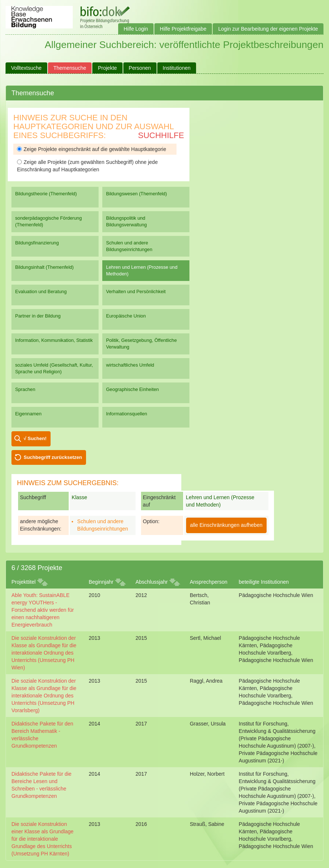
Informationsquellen (126, 414)
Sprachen (25, 389)
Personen (140, 68)
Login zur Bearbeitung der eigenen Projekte (268, 29)
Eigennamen (28, 414)
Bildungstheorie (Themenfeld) (46, 194)
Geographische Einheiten (132, 389)
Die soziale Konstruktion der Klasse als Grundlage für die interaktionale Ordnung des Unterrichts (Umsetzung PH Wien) (44, 653)
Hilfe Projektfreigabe (183, 29)
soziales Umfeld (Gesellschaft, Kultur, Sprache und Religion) (54, 368)
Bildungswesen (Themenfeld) (136, 194)
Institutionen (177, 68)
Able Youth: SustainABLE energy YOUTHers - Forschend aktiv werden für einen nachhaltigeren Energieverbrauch (43, 610)
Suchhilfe (161, 135)
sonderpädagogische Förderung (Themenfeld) (49, 221)
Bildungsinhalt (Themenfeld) (44, 267)
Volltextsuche (26, 68)
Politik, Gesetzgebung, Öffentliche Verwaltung (141, 344)
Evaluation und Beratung (41, 291)
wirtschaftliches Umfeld (130, 365)
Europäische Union (126, 316)
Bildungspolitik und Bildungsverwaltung (126, 221)
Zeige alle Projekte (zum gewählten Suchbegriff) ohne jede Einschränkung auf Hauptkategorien (87, 166)
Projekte (107, 68)
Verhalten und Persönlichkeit (136, 291)
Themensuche (70, 68)
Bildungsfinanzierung (37, 243)
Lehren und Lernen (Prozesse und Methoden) (142, 270)
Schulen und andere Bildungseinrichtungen (129, 246)
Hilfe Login (136, 29)
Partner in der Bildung (38, 316)
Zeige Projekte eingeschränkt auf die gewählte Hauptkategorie (92, 149)
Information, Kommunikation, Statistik (54, 340)
